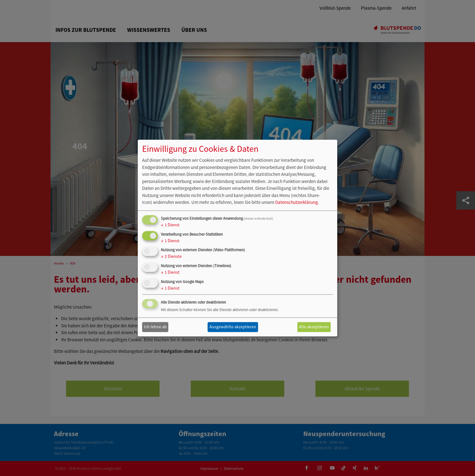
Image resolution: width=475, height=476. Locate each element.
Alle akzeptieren (314, 327)
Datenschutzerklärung (297, 202)
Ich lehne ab (155, 327)
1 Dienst (170, 225)
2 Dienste (171, 257)
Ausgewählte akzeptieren (233, 327)
